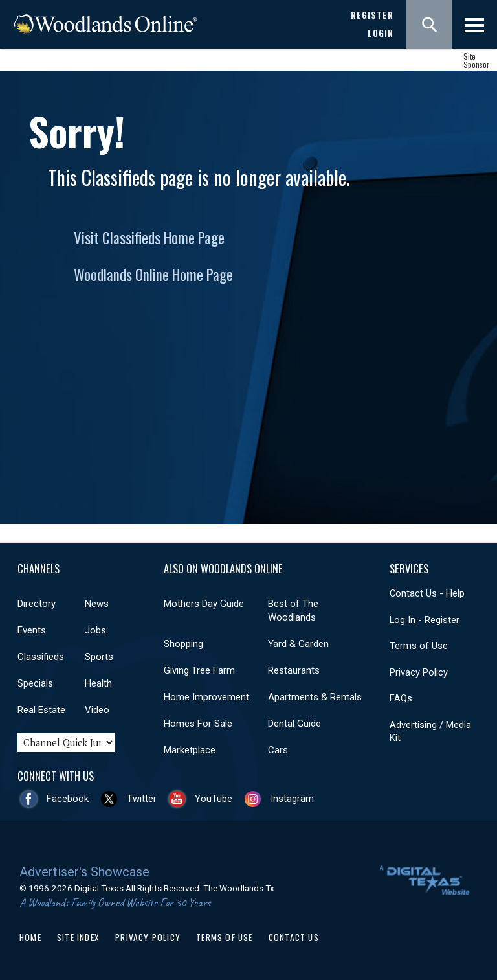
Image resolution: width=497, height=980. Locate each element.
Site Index (78, 937)
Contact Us (294, 937)
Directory (37, 604)
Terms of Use (419, 646)
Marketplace (190, 750)
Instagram (292, 799)
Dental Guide (294, 724)
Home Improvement (206, 697)
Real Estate (41, 710)
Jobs (95, 630)
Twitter (142, 799)
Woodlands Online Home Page (153, 275)
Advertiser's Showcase (84, 872)
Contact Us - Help (427, 593)
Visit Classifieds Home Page (149, 238)
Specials (35, 683)
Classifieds (41, 657)
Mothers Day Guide (204, 604)
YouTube (214, 799)
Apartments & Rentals (315, 697)
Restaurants (294, 670)
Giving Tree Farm (199, 670)
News (97, 604)
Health (98, 683)
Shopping (183, 644)
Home (30, 937)
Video (97, 710)
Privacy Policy (419, 672)
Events (32, 630)
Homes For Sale (198, 724)
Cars (278, 750)
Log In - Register (425, 620)
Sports (99, 657)
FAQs (401, 698)
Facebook (68, 799)
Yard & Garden (298, 644)
